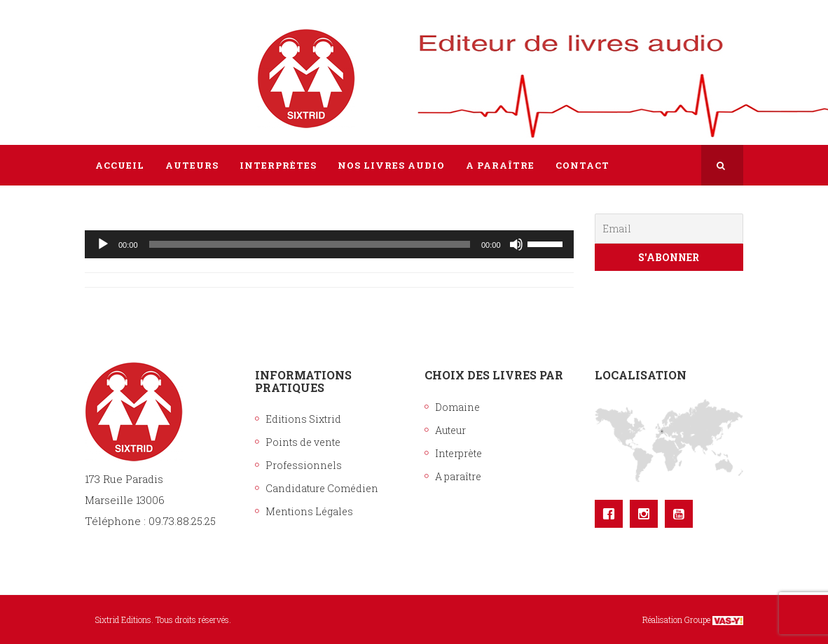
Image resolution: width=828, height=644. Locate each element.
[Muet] (516, 244)
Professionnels (304, 465)
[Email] (669, 229)
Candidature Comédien (322, 488)
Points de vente (303, 442)
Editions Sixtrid (303, 419)
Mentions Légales (309, 511)
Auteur (450, 430)
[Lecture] (103, 244)
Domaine (457, 407)
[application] (329, 244)
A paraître (458, 476)
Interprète (458, 453)
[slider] (310, 244)
